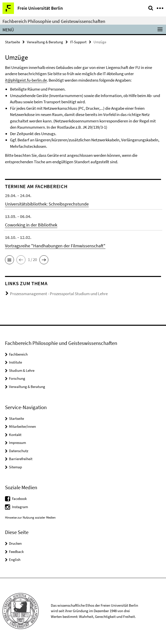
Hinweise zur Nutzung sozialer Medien (30, 517)
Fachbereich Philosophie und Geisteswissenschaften (54, 21)
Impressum (17, 443)
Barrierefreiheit (21, 459)
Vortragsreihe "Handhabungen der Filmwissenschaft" (55, 246)
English (15, 560)
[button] (9, 260)
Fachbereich (18, 354)
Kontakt (15, 435)
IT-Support (78, 42)
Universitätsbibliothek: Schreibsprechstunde (47, 204)
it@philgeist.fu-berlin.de (26, 80)
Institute (15, 362)
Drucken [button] (15, 543)
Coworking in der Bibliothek (31, 225)
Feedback (16, 552)
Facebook (19, 499)
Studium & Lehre (22, 370)
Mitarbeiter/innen (22, 426)
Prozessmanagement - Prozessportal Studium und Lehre (59, 294)
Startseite (12, 42)
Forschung (17, 378)
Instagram (20, 507)
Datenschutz (19, 451)
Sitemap (15, 467)
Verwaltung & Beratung (45, 42)
